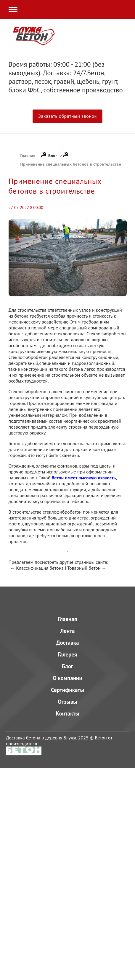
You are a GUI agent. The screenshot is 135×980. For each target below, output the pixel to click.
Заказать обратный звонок (67, 116)
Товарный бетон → (87, 568)
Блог (53, 156)
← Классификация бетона (37, 568)
